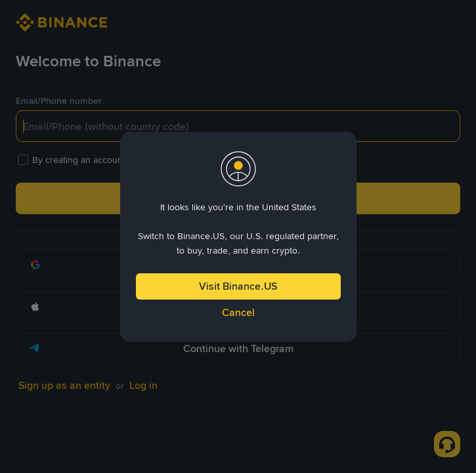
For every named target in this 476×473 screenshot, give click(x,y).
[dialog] (238, 237)
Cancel (238, 312)
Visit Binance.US (238, 286)
